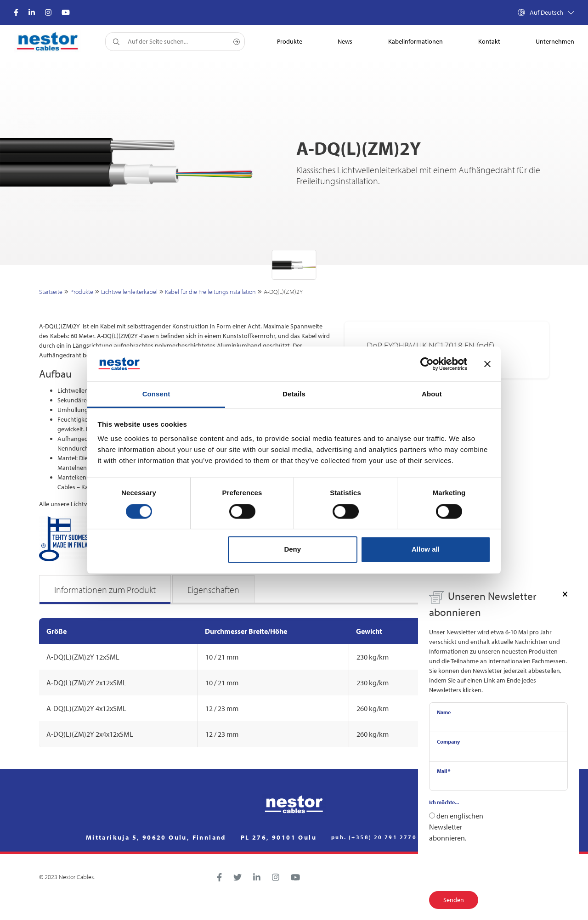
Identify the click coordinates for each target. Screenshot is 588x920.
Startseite (51, 292)
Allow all (426, 550)
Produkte (82, 292)
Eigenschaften (213, 590)
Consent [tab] (156, 394)
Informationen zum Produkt (105, 590)
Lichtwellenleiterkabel (129, 292)
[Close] (565, 593)
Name (444, 712)
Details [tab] (294, 394)
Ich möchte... (444, 802)
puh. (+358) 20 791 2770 (374, 837)
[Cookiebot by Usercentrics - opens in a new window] (427, 364)
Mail (444, 771)
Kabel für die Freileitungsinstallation (210, 292)
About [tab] (432, 394)
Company (448, 742)
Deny (292, 550)
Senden (454, 900)
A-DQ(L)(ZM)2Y (283, 292)
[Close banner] (487, 364)
